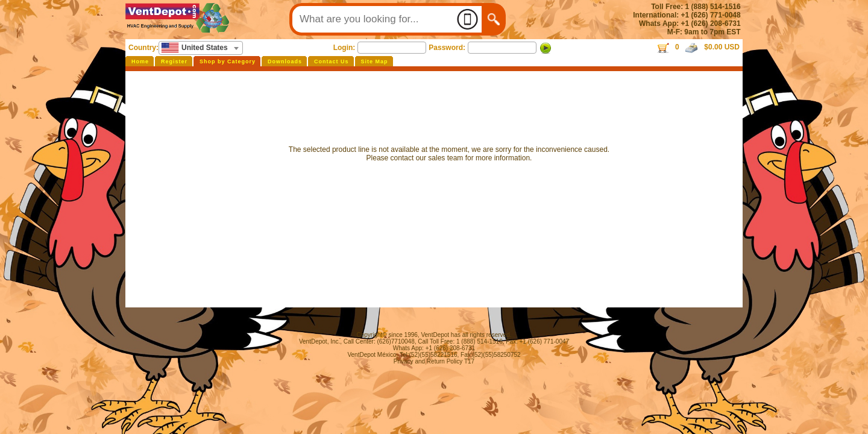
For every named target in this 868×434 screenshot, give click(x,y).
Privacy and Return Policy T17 (434, 361)
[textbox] (201, 48)
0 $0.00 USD (698, 47)
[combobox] (201, 48)
